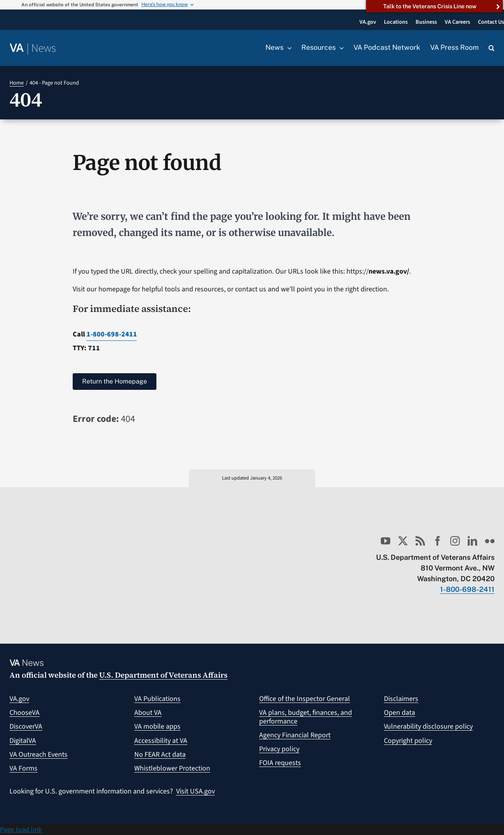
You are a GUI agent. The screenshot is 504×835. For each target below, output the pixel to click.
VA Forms (24, 768)
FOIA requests (280, 763)
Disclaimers (401, 699)
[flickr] (490, 541)
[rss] (420, 541)
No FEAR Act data (160, 755)
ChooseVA (24, 713)
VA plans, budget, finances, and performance (306, 717)
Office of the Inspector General (305, 699)
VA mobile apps (157, 726)
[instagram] (455, 541)
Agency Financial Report (295, 735)
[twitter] (403, 541)
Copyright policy (408, 741)
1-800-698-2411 (112, 334)
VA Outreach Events (39, 755)
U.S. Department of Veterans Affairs (163, 675)
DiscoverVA (26, 726)
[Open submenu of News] (288, 48)
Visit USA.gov (196, 791)
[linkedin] (472, 541)
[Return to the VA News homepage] (33, 48)
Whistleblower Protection (172, 768)
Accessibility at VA (161, 741)
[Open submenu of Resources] (340, 48)
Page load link (21, 830)
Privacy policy (279, 749)
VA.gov (19, 699)
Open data (400, 713)
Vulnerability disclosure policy (428, 726)
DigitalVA (23, 741)
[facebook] (438, 541)
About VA (148, 713)
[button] (492, 48)
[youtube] (386, 541)
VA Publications (157, 699)
